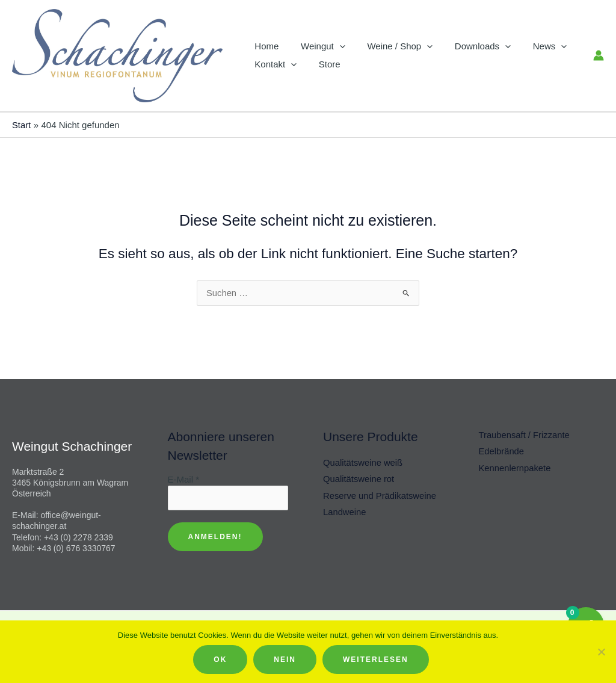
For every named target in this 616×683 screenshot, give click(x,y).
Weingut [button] (317, 46)
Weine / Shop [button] (390, 46)
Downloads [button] (469, 46)
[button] (334, 46)
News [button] (532, 46)
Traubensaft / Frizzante (525, 435)
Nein (285, 660)
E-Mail (184, 479)
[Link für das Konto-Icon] (599, 55)
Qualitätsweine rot (359, 480)
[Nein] (601, 652)
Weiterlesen (376, 660)
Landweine (345, 513)
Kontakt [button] (274, 64)
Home (265, 46)
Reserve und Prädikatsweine (380, 497)
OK (220, 660)
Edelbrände (502, 452)
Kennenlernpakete (516, 468)
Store (324, 64)
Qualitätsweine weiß (363, 463)
